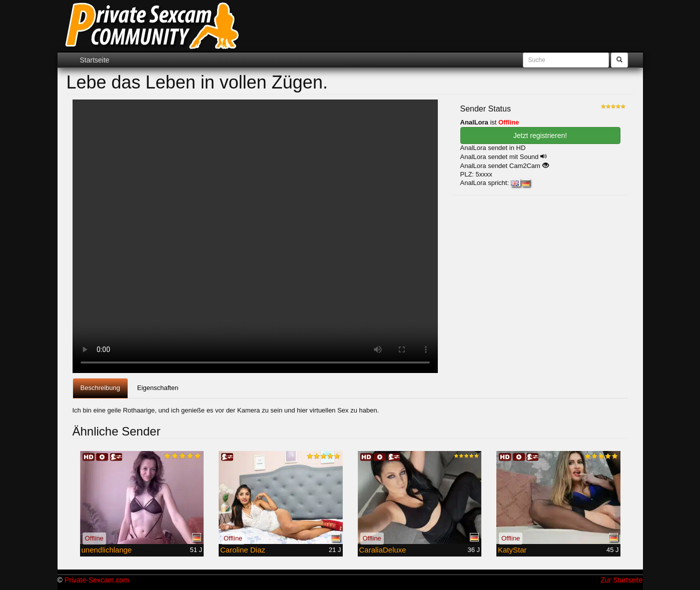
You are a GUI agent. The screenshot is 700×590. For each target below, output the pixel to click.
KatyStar (512, 550)
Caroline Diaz (243, 550)
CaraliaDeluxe (383, 550)
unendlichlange (107, 550)
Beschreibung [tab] (101, 388)
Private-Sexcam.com (97, 580)
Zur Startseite (621, 580)
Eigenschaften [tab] (158, 388)
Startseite (95, 60)
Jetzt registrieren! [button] (540, 135)
